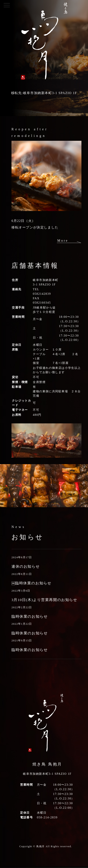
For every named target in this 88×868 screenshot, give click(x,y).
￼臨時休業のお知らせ (31, 583)
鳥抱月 (41, 846)
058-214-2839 (47, 817)
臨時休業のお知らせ (30, 616)
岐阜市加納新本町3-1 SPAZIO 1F (47, 774)
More (63, 241)
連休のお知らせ (26, 566)
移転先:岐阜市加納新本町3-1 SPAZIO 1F (44, 93)
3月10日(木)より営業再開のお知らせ (44, 600)
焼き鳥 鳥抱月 (47, 764)
